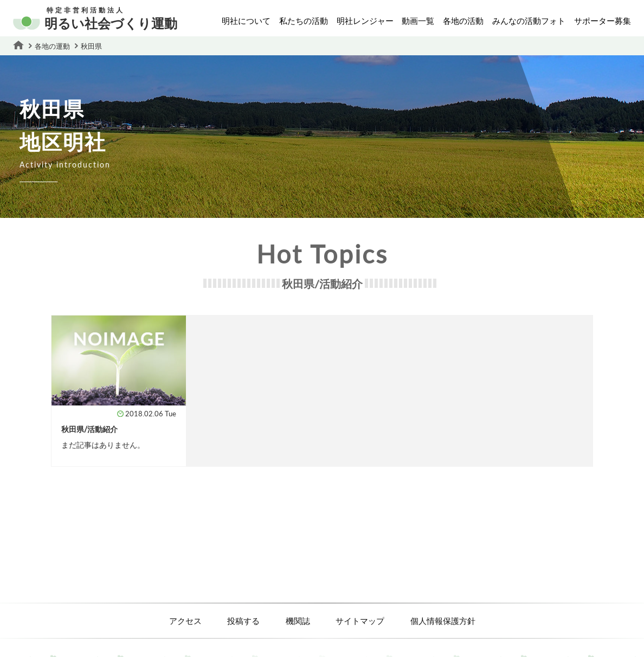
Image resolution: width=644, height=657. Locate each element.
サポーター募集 (603, 21)
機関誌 (298, 621)
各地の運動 (52, 46)
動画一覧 (418, 21)
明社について (246, 21)
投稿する (243, 621)
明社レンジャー (365, 21)
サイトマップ (360, 621)
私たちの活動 (304, 21)
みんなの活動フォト (529, 21)
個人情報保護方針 (443, 621)
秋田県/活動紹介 (89, 429)
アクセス (185, 621)
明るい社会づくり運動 (95, 19)
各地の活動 (463, 21)
